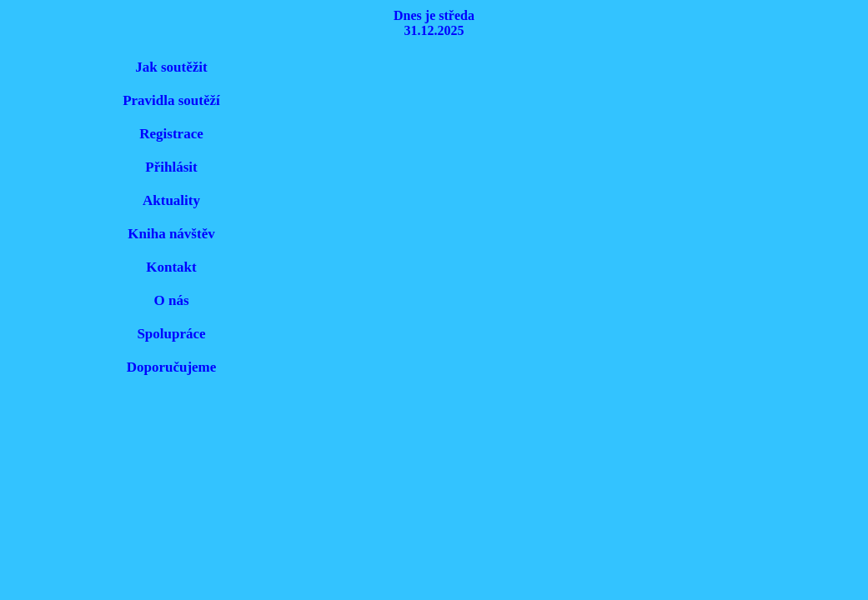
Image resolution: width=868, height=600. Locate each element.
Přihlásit (171, 167)
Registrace (171, 134)
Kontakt (171, 267)
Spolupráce (171, 334)
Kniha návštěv (171, 234)
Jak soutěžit (171, 67)
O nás (171, 300)
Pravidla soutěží (171, 100)
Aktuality (171, 200)
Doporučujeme (172, 367)
